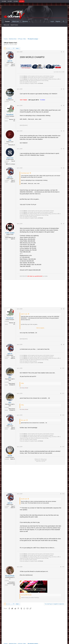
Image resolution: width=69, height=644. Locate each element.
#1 (64, 52)
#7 (64, 224)
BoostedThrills (10, 576)
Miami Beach (12, 384)
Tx (14, 101)
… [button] (11, 48)
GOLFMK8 (4, 1)
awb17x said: (24, 314)
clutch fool (10, 158)
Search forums (14, 25)
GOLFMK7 (10, 1)
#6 (64, 168)
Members (25, 21)
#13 (63, 447)
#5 (64, 149)
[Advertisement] (35, 32)
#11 (63, 393)
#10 (63, 368)
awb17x (7, 45)
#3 (64, 106)
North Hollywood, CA (10, 238)
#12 (63, 415)
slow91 (10, 98)
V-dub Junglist (10, 233)
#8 (64, 309)
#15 (63, 567)
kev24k (10, 456)
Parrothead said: (25, 173)
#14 (63, 494)
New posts (6, 25)
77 (14, 48)
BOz (10, 377)
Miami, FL (13, 459)
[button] (20, 22)
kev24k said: (24, 499)
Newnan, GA (12, 119)
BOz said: (23, 420)
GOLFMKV (22, 1)
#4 (64, 131)
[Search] (63, 21)
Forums (7, 21)
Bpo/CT (13, 64)
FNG (10, 140)
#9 (64, 345)
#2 (64, 89)
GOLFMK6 (16, 1)
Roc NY (13, 161)
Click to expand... (41, 328)
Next (17, 48)
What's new (16, 21)
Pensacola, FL (12, 145)
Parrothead (10, 115)
